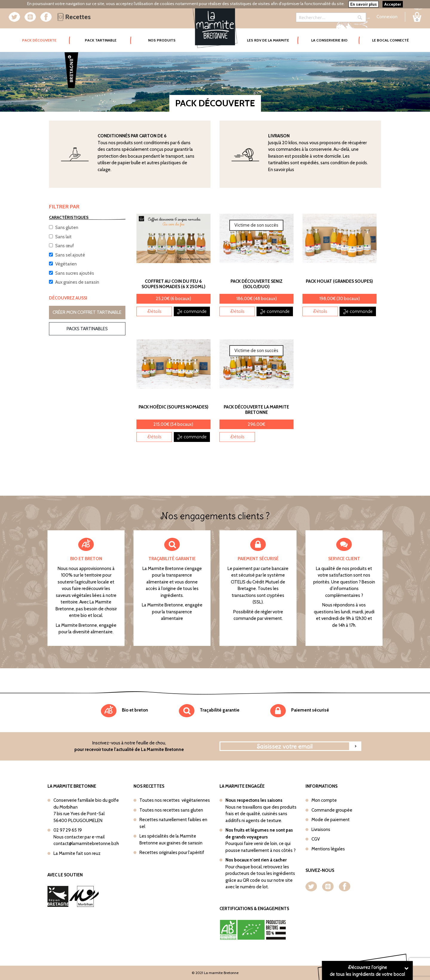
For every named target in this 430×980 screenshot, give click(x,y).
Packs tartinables (87, 329)
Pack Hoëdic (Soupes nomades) (173, 407)
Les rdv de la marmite (268, 40)
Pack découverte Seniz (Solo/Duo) (257, 284)
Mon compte (324, 800)
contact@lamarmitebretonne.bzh (86, 844)
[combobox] (331, 17)
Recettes (74, 17)
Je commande (192, 311)
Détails (154, 311)
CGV (316, 839)
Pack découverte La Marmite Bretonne (256, 410)
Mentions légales (328, 849)
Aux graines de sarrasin (77, 282)
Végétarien (66, 264)
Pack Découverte (46, 36)
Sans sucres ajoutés (75, 273)
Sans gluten (67, 228)
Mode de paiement (331, 820)
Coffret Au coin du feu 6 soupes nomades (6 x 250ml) (173, 284)
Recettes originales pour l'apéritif (172, 852)
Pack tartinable (101, 40)
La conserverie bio (329, 40)
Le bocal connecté (390, 40)
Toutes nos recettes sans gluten (171, 810)
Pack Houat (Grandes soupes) (339, 281)
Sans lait (63, 237)
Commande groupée (332, 810)
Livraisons (321, 830)
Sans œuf (65, 246)
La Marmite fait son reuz (77, 853)
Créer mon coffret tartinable (87, 312)
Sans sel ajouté (70, 255)
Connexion (387, 17)
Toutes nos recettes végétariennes (175, 800)
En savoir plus (281, 170)
